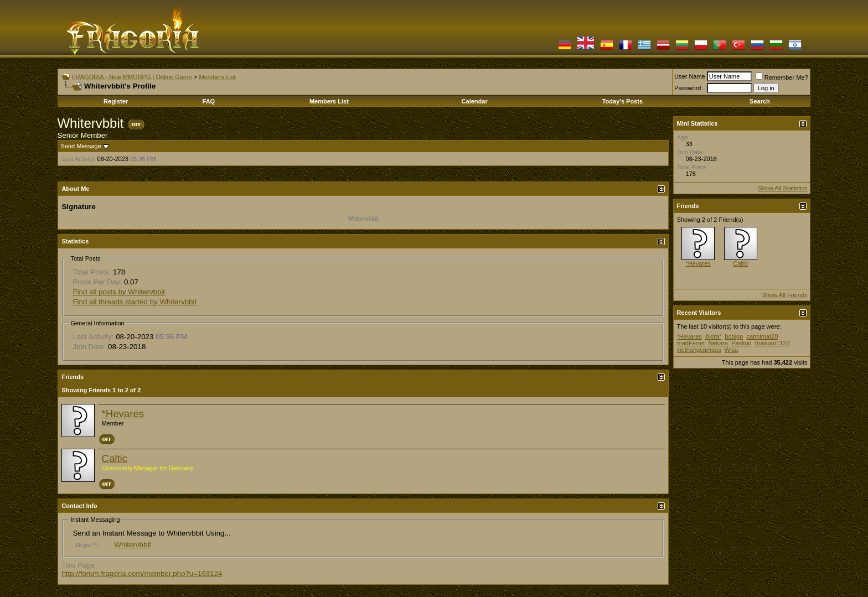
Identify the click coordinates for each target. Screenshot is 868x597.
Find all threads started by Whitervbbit (135, 302)
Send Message (81, 146)
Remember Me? (782, 77)
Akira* (713, 336)
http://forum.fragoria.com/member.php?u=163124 (142, 573)
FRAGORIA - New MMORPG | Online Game (132, 77)
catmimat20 (762, 336)
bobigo (734, 336)
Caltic (114, 458)
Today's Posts (622, 101)
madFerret (691, 343)
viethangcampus (699, 350)
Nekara (718, 343)
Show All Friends (785, 295)
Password (688, 88)
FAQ (209, 101)
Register (116, 101)
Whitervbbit (133, 545)
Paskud (742, 343)
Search (760, 101)
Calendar (475, 101)
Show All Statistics (782, 188)
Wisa (731, 350)
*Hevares (123, 414)
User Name (690, 76)
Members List (217, 77)
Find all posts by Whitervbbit (119, 292)
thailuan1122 (773, 343)
